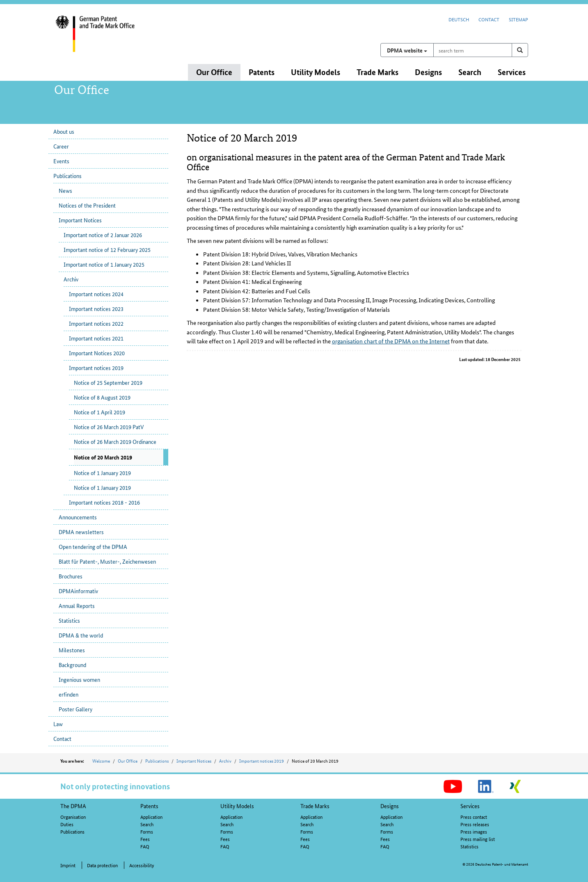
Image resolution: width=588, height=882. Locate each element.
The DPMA (73, 806)
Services (470, 806)
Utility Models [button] (316, 72)
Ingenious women (79, 679)
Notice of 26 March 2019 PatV (109, 427)
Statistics (69, 620)
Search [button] (470, 72)
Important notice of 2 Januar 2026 (103, 235)
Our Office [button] (214, 72)
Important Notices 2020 (97, 353)
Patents (149, 806)
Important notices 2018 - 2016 (104, 502)
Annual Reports (77, 606)
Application (151, 817)
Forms (147, 831)
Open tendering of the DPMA (93, 546)
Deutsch (459, 19)
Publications (67, 176)
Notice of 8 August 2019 (102, 397)
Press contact (474, 817)
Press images (474, 831)
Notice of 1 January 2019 (102, 473)
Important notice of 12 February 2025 (107, 249)
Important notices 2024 (96, 294)
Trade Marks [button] (378, 72)
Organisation (73, 817)
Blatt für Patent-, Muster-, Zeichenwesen (107, 561)
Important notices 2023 (96, 308)
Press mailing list (478, 839)
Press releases (475, 824)
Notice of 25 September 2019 (108, 382)
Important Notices (80, 220)
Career (61, 146)
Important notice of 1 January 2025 (104, 264)
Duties (67, 824)
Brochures (71, 576)
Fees (145, 839)
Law (58, 724)
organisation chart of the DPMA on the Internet (391, 341)
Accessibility (142, 865)
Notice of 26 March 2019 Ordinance (115, 441)
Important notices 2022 (96, 323)
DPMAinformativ (78, 591)
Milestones (72, 650)
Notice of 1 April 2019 (100, 412)
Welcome (101, 761)
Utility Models (237, 806)
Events (61, 161)
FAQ (145, 846)
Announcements (78, 517)
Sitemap (518, 19)
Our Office (128, 761)
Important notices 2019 (96, 368)
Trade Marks (315, 806)
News (65, 190)
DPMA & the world (81, 635)
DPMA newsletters (81, 532)
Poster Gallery (76, 709)
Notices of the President (87, 205)
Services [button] (512, 72)
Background (72, 665)
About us (64, 131)
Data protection (102, 865)
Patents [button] (262, 72)
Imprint (68, 865)
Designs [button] (428, 72)
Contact (489, 19)
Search (147, 824)
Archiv (71, 279)
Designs (390, 806)
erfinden (69, 694)
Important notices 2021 (96, 338)
